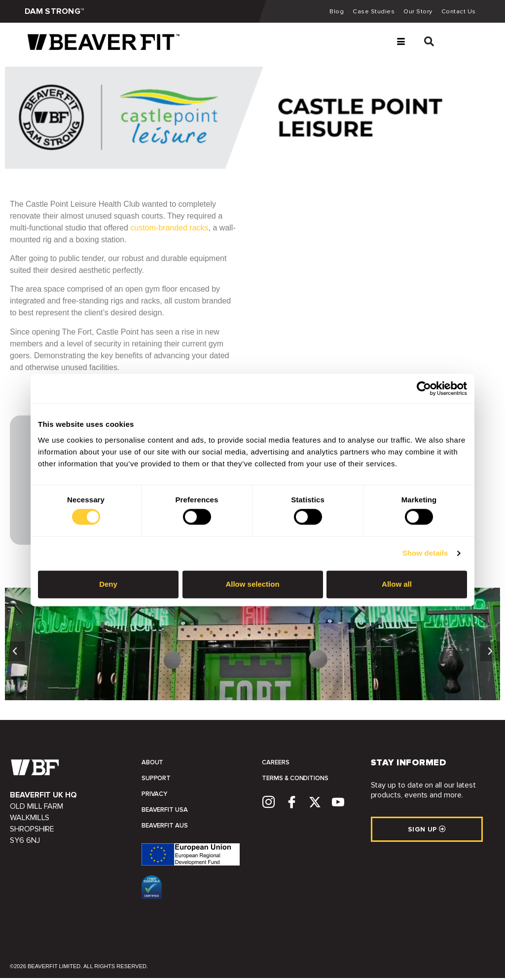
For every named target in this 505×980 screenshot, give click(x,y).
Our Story (416, 12)
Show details (425, 553)
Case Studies (371, 12)
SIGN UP (427, 831)
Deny (108, 584)
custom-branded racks (169, 230)
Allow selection (252, 584)
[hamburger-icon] (401, 44)
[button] (15, 653)
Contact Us (458, 12)
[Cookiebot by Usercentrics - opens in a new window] (424, 388)
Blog (333, 12)
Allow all (397, 584)
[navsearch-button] (424, 44)
